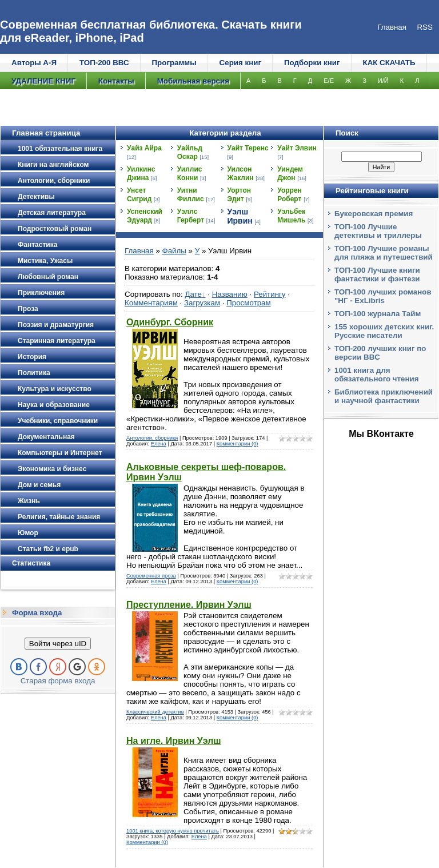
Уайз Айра (144, 148)
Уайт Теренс (248, 148)
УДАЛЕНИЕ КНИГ (43, 81)
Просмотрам (248, 303)
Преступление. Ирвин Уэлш (189, 605)
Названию (230, 294)
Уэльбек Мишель (291, 216)
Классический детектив (155, 712)
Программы (174, 63)
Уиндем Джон (290, 174)
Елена (159, 444)
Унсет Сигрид (139, 195)
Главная (139, 251)
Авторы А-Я (34, 63)
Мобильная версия (193, 81)
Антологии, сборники (152, 438)
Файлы (174, 251)
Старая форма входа (58, 681)
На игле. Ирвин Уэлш (174, 741)
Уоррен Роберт (290, 195)
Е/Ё (329, 81)
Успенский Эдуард (145, 216)
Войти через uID (58, 644)
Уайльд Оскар (190, 152)
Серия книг (240, 63)
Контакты (116, 81)
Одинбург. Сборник (170, 322)
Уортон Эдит (240, 195)
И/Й (383, 81)
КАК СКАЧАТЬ (389, 63)
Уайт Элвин (297, 148)
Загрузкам (202, 303)
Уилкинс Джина (141, 174)
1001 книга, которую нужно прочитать (173, 831)
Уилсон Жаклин (241, 174)
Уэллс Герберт (191, 216)
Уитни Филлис (191, 195)
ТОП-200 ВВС (104, 63)
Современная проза (151, 576)
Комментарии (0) (238, 444)
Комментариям (151, 303)
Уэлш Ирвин (240, 216)
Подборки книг (312, 63)
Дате (193, 294)
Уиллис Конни (190, 174)
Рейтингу (270, 294)
